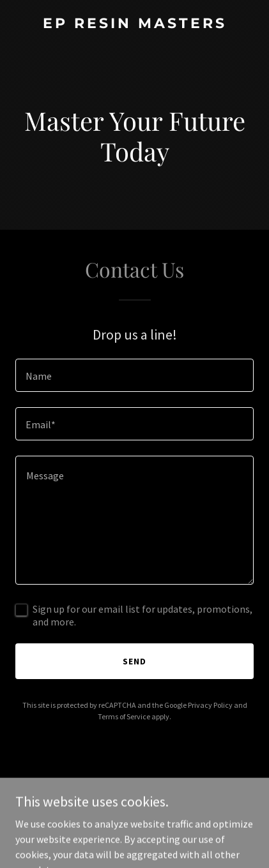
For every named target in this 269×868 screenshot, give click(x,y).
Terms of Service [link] (124, 716)
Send (134, 661)
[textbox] (134, 375)
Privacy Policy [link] (210, 705)
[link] (134, 24)
